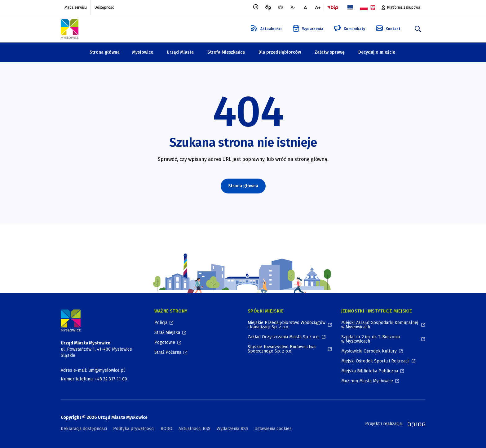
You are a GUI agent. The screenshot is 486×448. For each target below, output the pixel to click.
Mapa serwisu (76, 7)
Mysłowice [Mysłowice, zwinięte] (143, 52)
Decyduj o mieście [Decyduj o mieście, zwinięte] (377, 52)
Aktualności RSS (194, 429)
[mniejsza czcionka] (293, 7)
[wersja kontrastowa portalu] (281, 7)
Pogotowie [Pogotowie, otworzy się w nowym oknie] (165, 342)
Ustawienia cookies (273, 429)
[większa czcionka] (318, 7)
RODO (166, 429)
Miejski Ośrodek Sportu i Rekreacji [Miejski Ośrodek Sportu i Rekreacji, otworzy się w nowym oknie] (375, 361)
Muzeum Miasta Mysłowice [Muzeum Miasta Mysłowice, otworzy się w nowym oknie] (367, 381)
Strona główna (105, 52)
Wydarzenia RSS (232, 429)
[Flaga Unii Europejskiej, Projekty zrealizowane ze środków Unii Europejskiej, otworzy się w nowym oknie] (350, 7)
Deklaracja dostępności (84, 429)
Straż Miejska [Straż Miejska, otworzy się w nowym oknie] (167, 333)
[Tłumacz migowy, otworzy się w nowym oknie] (268, 7)
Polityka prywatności (134, 429)
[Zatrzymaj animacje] (256, 7)
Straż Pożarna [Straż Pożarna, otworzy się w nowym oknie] (168, 352)
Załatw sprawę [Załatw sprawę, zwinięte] (330, 52)
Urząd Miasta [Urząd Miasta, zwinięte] (180, 52)
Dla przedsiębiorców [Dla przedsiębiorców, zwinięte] (280, 52)
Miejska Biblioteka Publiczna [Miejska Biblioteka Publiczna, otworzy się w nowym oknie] (370, 371)
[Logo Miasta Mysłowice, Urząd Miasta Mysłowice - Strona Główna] (71, 320)
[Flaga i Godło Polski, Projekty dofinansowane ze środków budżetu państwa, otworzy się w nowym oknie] (367, 7)
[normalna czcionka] (305, 7)
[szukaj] (418, 29)
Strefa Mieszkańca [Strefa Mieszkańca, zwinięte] (226, 52)
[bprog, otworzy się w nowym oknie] (415, 424)
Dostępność (104, 7)
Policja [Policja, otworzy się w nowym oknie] (161, 323)
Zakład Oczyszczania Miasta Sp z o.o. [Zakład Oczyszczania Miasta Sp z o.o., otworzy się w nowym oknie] (284, 337)
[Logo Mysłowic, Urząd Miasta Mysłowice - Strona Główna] (70, 29)
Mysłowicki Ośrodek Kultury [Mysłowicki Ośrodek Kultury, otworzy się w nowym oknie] (369, 351)
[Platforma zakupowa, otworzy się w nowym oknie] (401, 7)
